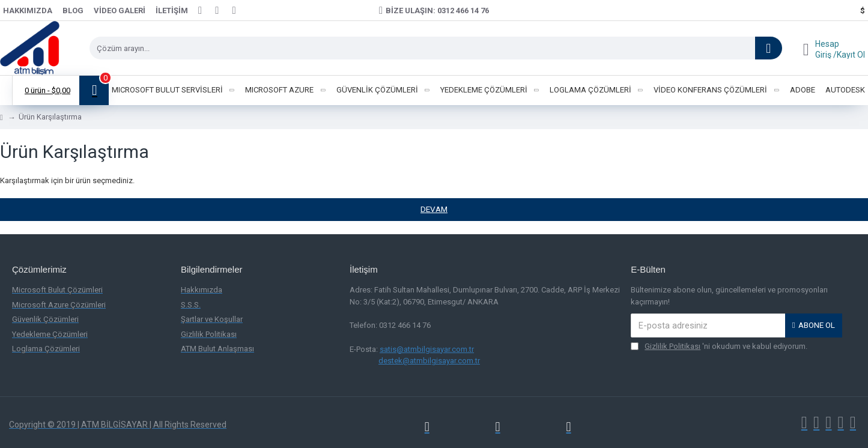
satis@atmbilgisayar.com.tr (427, 349)
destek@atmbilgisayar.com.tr (429, 361)
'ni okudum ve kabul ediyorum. (719, 347)
